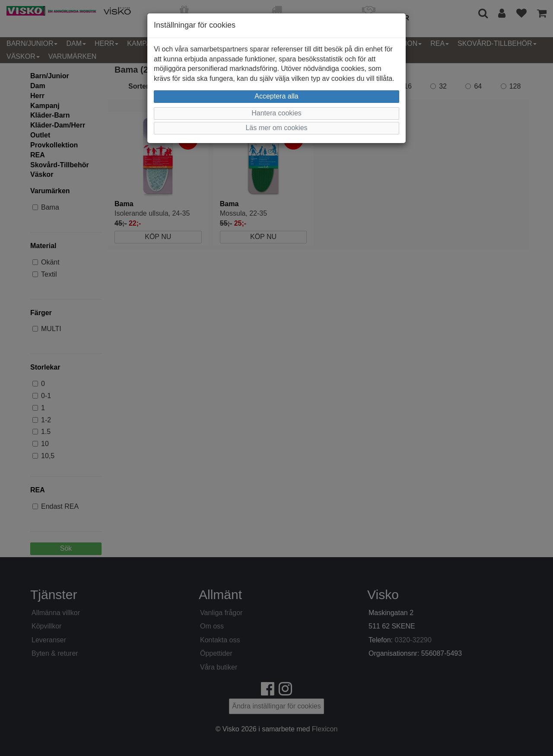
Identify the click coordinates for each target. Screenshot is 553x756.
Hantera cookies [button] (276, 113)
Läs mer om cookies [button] (276, 128)
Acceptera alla (276, 96)
